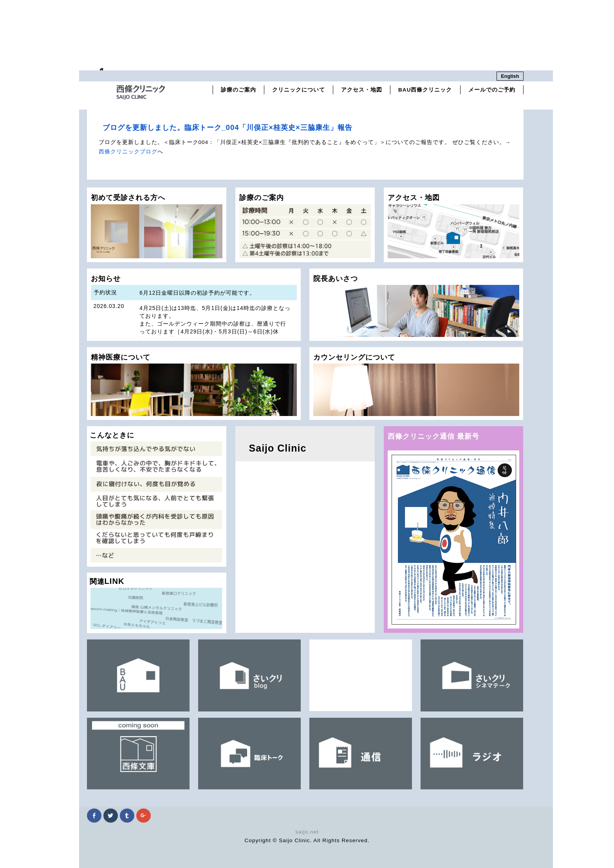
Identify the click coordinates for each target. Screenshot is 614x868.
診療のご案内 (238, 90)
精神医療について (194, 384)
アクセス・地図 (362, 90)
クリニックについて (299, 90)
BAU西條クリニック (425, 90)
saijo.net (307, 832)
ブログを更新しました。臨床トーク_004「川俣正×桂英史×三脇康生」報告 (228, 127)
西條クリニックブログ (128, 152)
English (510, 76)
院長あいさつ (416, 306)
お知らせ (194, 308)
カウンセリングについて (416, 384)
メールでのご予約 (492, 90)
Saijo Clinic (278, 448)
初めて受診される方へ (157, 226)
